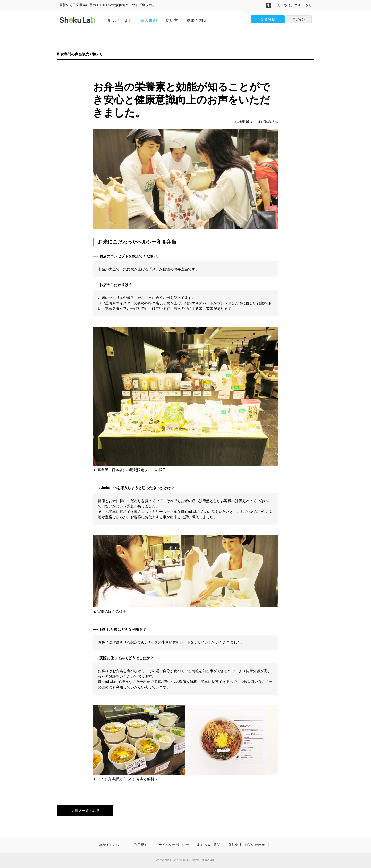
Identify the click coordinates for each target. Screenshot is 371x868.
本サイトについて (113, 845)
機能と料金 (197, 20)
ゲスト (299, 5)
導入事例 (149, 20)
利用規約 (141, 845)
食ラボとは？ (119, 20)
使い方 (172, 20)
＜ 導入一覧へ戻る (85, 811)
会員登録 (268, 19)
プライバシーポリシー (172, 845)
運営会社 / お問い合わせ (246, 845)
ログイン (299, 19)
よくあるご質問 (209, 845)
